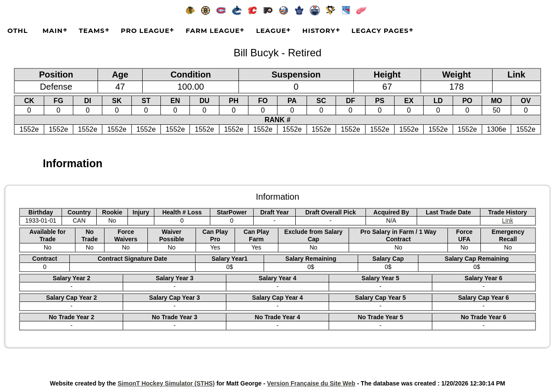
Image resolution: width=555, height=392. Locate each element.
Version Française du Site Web (311, 383)
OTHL (18, 31)
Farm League (213, 31)
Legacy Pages (380, 31)
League (271, 31)
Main (53, 31)
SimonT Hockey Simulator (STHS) (166, 383)
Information (73, 163)
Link (508, 220)
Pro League (145, 31)
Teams (92, 31)
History (319, 31)
